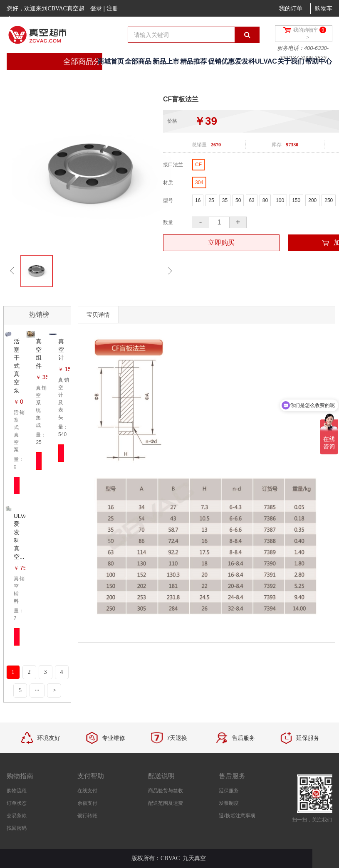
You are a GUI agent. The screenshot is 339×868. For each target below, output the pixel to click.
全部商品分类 (86, 62)
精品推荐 (193, 61)
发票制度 (229, 803)
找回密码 (17, 828)
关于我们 (291, 61)
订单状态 (17, 803)
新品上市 (166, 61)
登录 (96, 8)
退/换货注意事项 (237, 816)
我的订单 (291, 9)
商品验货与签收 (166, 791)
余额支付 (87, 803)
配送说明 (161, 776)
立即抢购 (17, 486)
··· (37, 690)
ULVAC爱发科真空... (20, 536)
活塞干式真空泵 (17, 366)
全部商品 (138, 61)
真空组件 (39, 354)
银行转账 (87, 816)
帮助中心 (319, 61)
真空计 (61, 349)
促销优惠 (221, 61)
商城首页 (111, 61)
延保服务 (229, 791)
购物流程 (17, 791)
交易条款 (17, 816)
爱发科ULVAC (256, 61)
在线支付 (87, 791)
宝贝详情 (98, 315)
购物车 (324, 9)
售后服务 (232, 776)
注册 (112, 8)
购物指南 (20, 776)
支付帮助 (91, 776)
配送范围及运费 (166, 803)
